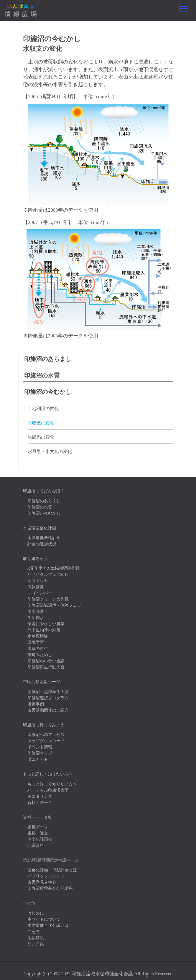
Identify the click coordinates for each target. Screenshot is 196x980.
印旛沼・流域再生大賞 (48, 692)
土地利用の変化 (43, 409)
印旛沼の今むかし (48, 392)
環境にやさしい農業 (46, 624)
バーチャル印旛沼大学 (48, 790)
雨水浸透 (36, 612)
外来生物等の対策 (44, 630)
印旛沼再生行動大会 (46, 667)
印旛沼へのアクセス (46, 735)
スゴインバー (40, 593)
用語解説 (36, 938)
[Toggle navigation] (183, 9)
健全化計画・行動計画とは (52, 870)
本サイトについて (44, 919)
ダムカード (38, 759)
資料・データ (40, 803)
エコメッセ (38, 581)
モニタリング (40, 796)
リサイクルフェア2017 (48, 575)
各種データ (38, 827)
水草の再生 (38, 649)
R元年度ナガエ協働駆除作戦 (53, 568)
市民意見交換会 (42, 882)
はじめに (36, 913)
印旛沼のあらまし (48, 359)
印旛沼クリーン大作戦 (48, 599)
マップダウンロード (46, 741)
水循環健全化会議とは (48, 925)
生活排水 (36, 618)
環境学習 (36, 642)
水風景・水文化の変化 (50, 451)
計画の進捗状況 (42, 544)
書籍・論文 (38, 833)
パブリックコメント (46, 876)
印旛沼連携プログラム (48, 698)
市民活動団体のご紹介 (48, 710)
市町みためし (40, 655)
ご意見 (34, 932)
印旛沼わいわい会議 (46, 661)
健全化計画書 (40, 839)
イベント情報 (40, 747)
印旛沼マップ (40, 753)
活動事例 (36, 704)
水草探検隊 (38, 636)
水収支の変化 (41, 423)
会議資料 (36, 846)
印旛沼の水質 (42, 375)
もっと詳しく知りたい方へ (52, 784)
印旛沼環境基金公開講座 (50, 888)
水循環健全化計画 (44, 538)
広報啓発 (36, 587)
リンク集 (36, 944)
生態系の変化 (41, 437)
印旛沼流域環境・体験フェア (54, 605)
